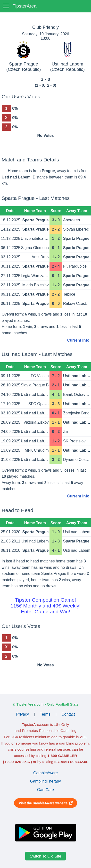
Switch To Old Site (46, 856)
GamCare (45, 790)
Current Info (78, 340)
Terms (45, 714)
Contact (68, 714)
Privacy (23, 714)
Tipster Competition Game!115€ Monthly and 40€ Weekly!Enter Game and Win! (45, 606)
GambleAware (45, 773)
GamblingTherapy (45, 781)
